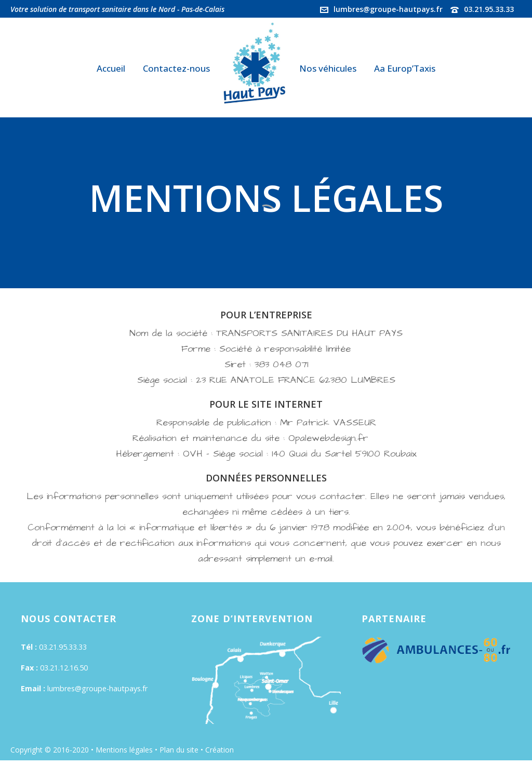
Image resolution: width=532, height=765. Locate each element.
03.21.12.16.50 (64, 668)
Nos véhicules (328, 68)
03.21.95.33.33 (489, 9)
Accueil (111, 68)
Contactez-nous (176, 68)
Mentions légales (124, 750)
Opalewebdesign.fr (332, 438)
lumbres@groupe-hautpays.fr (388, 9)
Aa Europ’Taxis (405, 68)
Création (221, 750)
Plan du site (179, 750)
